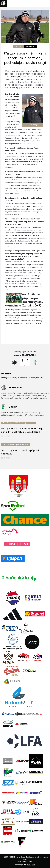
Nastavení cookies (25, 861)
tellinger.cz (31, 865)
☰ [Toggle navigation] (46, 3)
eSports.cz (44, 857)
